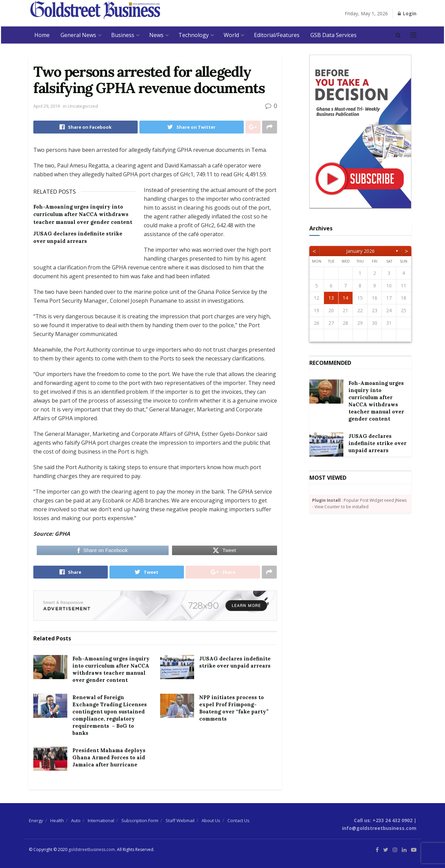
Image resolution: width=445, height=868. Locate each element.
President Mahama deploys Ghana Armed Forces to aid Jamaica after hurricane (109, 757)
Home (42, 35)
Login (407, 13)
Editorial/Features (277, 35)
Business (123, 35)
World (231, 35)
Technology (194, 35)
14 (345, 298)
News (156, 35)
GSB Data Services (333, 35)
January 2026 (360, 251)
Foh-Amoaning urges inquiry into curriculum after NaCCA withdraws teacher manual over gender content (83, 214)
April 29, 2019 (47, 106)
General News (78, 35)
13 (331, 298)
